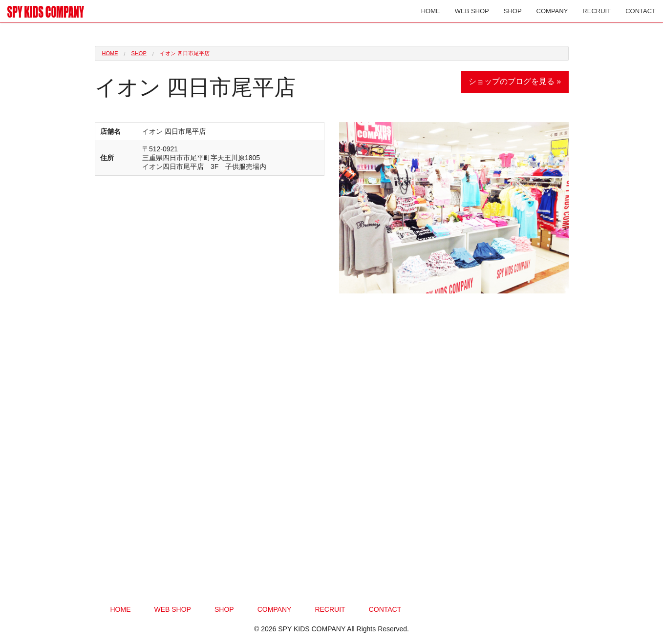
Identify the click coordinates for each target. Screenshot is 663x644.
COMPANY (552, 11)
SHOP (513, 11)
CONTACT (641, 11)
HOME (431, 11)
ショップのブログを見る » (515, 81)
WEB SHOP (472, 11)
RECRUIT (597, 11)
